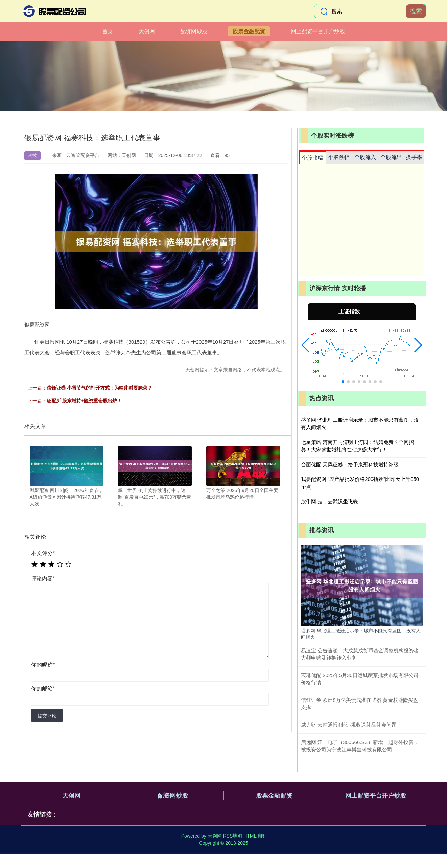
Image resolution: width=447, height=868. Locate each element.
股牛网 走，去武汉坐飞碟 (330, 501)
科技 (32, 155)
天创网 (147, 31)
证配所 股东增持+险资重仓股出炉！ (84, 401)
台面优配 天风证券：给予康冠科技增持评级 (350, 464)
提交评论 (47, 716)
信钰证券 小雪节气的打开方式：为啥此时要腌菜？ (99, 388)
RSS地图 (232, 836)
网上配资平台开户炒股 (318, 31)
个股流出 (391, 157)
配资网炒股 (194, 31)
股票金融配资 (249, 31)
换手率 (414, 157)
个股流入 (365, 157)
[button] (305, 345)
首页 (108, 31)
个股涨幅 (312, 158)
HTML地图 (255, 836)
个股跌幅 (339, 157)
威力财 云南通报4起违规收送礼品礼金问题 (349, 725)
